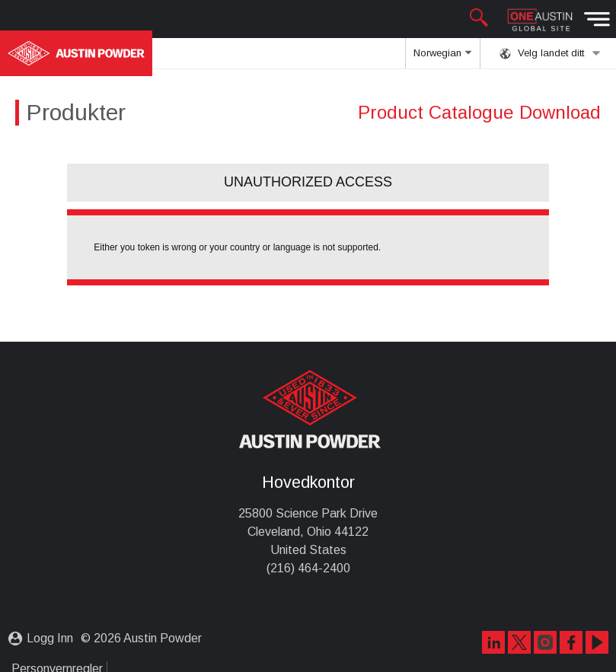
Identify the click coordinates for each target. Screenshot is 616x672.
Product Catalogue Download (479, 112)
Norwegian (442, 58)
